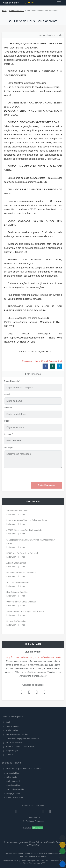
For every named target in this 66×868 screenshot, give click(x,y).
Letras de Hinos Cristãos (15, 734)
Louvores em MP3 (15, 798)
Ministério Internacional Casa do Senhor (21, 854)
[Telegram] (50, 811)
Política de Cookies (39, 856)
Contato (8, 755)
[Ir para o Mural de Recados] (63, 845)
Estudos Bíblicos (17, 11)
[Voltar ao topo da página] (63, 838)
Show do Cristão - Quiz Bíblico (18, 747)
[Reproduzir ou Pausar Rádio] (63, 864)
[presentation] (40, 475)
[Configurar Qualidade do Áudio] (63, 858)
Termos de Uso (33, 817)
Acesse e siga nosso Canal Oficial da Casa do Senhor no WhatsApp (33, 844)
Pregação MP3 (13, 793)
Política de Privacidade (33, 821)
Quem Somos (10, 726)
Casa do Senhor (11, 3)
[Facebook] (16, 811)
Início (4, 11)
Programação (10, 751)
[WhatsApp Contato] (43, 811)
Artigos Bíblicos (13, 773)
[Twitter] (30, 811)
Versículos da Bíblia (15, 789)
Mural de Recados (12, 743)
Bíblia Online (12, 777)
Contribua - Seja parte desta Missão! (20, 738)
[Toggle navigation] (59, 3)
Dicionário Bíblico (14, 781)
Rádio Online (10, 730)
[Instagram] (23, 811)
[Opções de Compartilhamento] (63, 851)
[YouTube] (36, 811)
